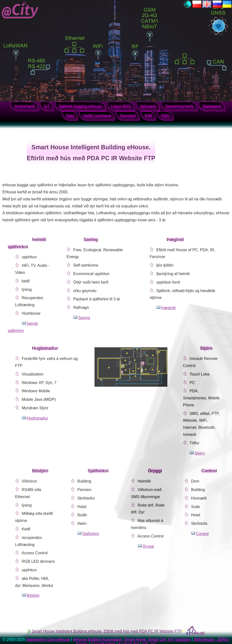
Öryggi (148, 546)
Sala (70, 116)
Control (202, 534)
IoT (47, 106)
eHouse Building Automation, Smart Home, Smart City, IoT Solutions (132, 640)
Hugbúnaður (37, 418)
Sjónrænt (148, 106)
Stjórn (200, 453)
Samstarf (128, 116)
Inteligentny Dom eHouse (48, 640)
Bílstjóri (33, 595)
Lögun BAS (121, 106)
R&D (165, 116)
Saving (84, 318)
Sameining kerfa (179, 106)
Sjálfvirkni (91, 534)
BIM (148, 116)
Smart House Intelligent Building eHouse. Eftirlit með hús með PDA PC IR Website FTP (107, 631)
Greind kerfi (25, 106)
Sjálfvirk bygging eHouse (80, 106)
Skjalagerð (212, 106)
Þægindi (168, 308)
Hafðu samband (97, 116)
